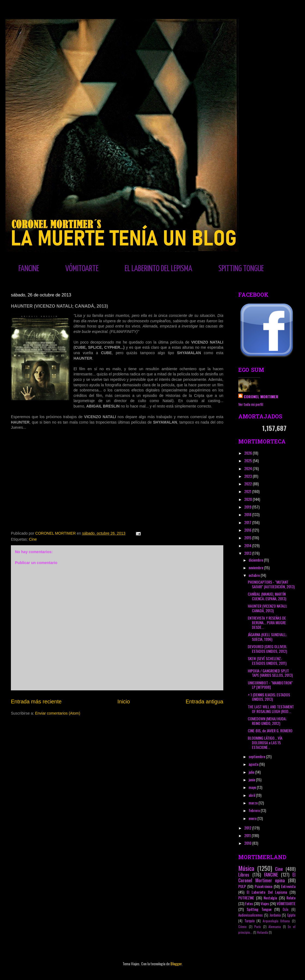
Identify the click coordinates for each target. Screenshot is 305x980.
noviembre (256, 567)
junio (252, 780)
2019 (248, 507)
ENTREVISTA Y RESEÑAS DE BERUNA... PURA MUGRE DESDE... (267, 622)
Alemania (275, 927)
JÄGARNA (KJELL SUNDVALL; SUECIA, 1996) (267, 637)
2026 (248, 453)
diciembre (256, 560)
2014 (248, 545)
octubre (255, 575)
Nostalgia (270, 898)
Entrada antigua (205, 702)
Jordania (275, 915)
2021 (248, 491)
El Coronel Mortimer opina (267, 877)
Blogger (176, 964)
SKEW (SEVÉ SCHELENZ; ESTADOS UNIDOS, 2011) (267, 661)
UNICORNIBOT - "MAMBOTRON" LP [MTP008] (270, 685)
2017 (248, 522)
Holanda (263, 932)
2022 (248, 484)
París (258, 927)
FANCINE (29, 269)
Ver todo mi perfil (251, 404)
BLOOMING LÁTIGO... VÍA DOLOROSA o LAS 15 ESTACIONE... (265, 742)
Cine (33, 539)
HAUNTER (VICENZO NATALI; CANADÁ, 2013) (267, 608)
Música (246, 868)
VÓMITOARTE (82, 269)
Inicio (124, 702)
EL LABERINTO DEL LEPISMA (158, 269)
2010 (248, 843)
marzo (254, 803)
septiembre (257, 756)
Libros (244, 875)
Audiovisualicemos (251, 915)
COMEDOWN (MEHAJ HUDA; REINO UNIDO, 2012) (267, 721)
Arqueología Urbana (276, 921)
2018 (248, 514)
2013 (248, 553)
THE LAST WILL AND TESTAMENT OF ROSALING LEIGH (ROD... (271, 709)
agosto (254, 764)
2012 (248, 828)
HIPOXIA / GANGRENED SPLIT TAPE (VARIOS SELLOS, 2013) (270, 673)
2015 (248, 538)
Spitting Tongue (259, 909)
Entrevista (288, 886)
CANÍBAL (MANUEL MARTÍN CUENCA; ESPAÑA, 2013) (267, 596)
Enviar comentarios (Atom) (58, 713)
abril (252, 795)
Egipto (291, 915)
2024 (248, 468)
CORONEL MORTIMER (261, 396)
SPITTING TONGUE (241, 269)
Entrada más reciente (36, 702)
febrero (255, 810)
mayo (253, 787)
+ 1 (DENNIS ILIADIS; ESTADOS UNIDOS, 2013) (269, 697)
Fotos (249, 903)
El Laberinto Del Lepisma (267, 892)
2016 (248, 530)
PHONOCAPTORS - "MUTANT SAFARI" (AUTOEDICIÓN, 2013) (271, 584)
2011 (248, 835)
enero (253, 818)
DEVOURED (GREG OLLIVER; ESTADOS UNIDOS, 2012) (267, 649)
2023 (248, 476)
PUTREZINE (246, 898)
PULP (242, 886)
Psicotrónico (263, 886)
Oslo (286, 909)
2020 (248, 499)
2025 (248, 460)
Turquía (250, 921)
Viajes (265, 903)
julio (252, 772)
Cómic (243, 927)
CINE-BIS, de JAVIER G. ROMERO (270, 731)
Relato (291, 898)
